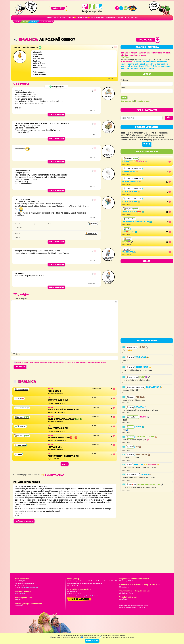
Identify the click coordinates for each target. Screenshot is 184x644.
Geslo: (123, 87)
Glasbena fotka (132, 182)
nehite (140, 397)
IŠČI (169, 118)
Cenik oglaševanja (79, 599)
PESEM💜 (128, 242)
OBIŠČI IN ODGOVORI (24, 521)
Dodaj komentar (56, 115)
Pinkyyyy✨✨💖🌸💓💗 (135, 161)
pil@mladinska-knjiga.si (29, 588)
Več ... (65, 464)
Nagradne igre (98, 18)
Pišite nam (129, 18)
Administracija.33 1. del (150, 485)
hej (138, 447)
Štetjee (145, 417)
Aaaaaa (141, 407)
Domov (49, 18)
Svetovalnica (60, 18)
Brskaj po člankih (115, 18)
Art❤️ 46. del (130, 232)
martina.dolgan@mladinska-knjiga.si (86, 596)
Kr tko (144, 347)
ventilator (129, 252)
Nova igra (146, 40)
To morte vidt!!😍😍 (133, 212)
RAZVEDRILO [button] (82, 18)
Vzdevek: (124, 80)
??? (137, 18)
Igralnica (26, 40)
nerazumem (143, 455)
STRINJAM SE (92, 641)
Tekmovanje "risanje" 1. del (137, 222)
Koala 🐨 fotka (131, 192)
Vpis (124, 98)
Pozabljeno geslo (143, 101)
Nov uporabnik (127, 101)
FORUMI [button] (71, 18)
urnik (140, 427)
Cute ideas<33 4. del (146, 437)
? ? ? (147, 144)
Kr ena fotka (130, 172)
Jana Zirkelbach (20, 594)
